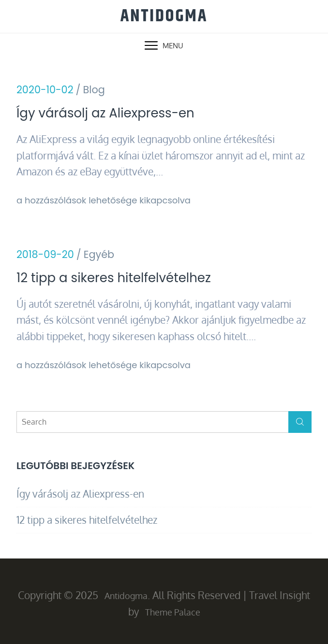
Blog (94, 90)
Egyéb (99, 254)
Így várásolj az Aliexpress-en (105, 113)
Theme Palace (173, 612)
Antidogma (164, 16)
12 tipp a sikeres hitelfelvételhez (114, 278)
